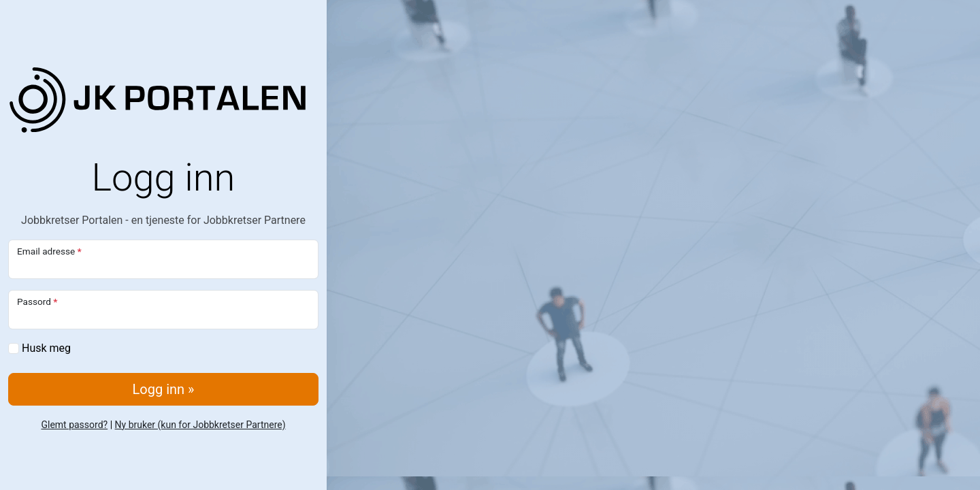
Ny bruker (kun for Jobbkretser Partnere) (200, 425)
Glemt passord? (74, 425)
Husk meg (39, 348)
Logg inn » (164, 389)
